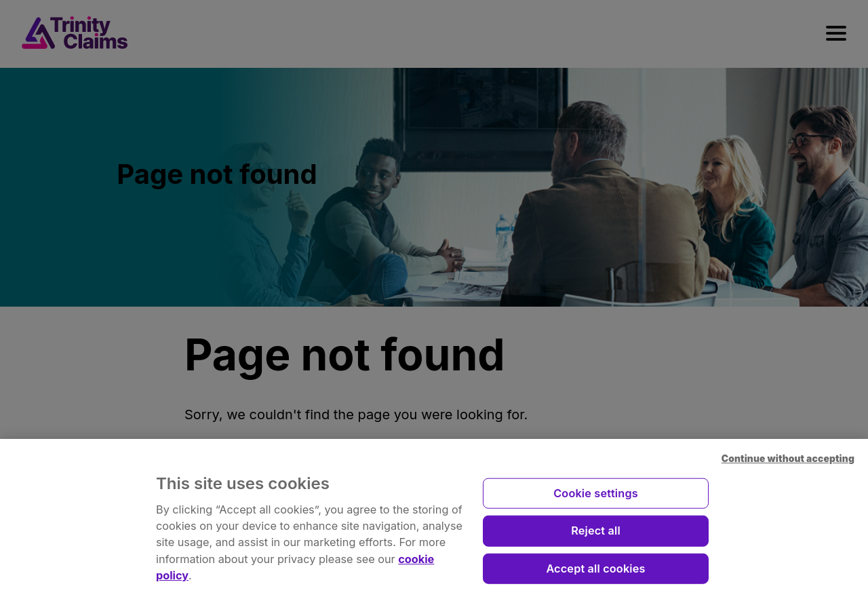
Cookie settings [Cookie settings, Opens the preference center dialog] (596, 499)
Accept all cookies (595, 574)
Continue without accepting (788, 465)
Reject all (596, 536)
